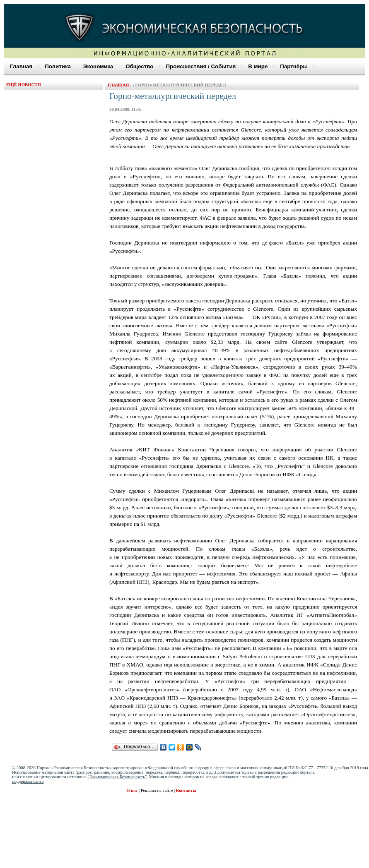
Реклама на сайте (157, 790)
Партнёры (294, 66)
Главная (21, 66)
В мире (258, 66)
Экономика (98, 66)
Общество (139, 66)
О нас (132, 790)
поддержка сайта (28, 781)
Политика (58, 66)
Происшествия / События (201, 66)
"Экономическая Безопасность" (117, 777)
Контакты (186, 790)
